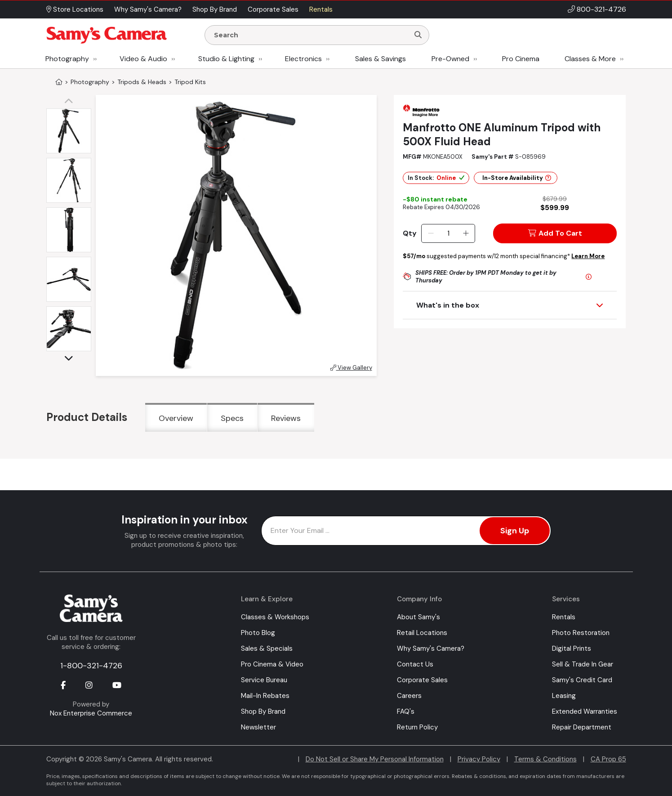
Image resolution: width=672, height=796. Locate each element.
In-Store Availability (517, 178)
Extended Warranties (585, 711)
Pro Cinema (521, 59)
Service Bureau (264, 680)
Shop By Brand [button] (215, 9)
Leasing (564, 696)
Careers (409, 696)
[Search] (418, 35)
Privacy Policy (479, 759)
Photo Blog (258, 633)
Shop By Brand (263, 711)
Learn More (588, 256)
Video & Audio (143, 59)
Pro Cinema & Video (272, 664)
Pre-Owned (450, 59)
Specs (232, 418)
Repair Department (582, 727)
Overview (176, 418)
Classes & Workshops (275, 617)
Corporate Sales (422, 680)
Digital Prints (572, 648)
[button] (71, 102)
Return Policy (417, 727)
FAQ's (406, 711)
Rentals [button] (321, 9)
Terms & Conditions (545, 759)
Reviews (286, 418)
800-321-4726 (601, 9)
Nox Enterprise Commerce (91, 713)
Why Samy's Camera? (431, 648)
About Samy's (418, 617)
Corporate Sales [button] (273, 9)
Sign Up (515, 531)
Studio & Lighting (226, 59)
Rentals (564, 617)
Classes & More (590, 59)
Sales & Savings (381, 59)
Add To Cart (555, 233)
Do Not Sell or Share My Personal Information (375, 759)
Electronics (303, 59)
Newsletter (258, 727)
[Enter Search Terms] (311, 35)
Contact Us (415, 664)
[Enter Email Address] (406, 531)
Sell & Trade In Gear (583, 664)
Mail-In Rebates (265, 696)
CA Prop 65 (608, 759)
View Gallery (351, 368)
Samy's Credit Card (582, 680)
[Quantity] (448, 233)
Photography (67, 59)
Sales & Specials (267, 648)
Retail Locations (422, 633)
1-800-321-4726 (91, 666)
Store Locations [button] (75, 9)
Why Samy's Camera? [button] (148, 9)
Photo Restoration (581, 633)
